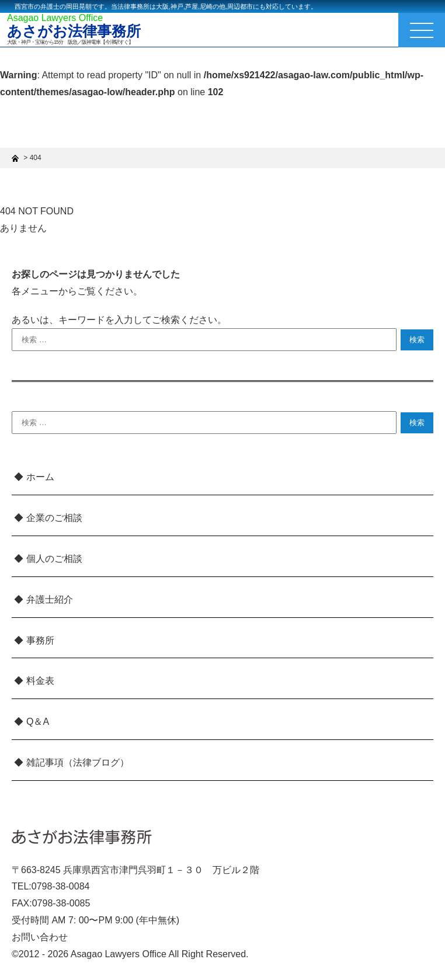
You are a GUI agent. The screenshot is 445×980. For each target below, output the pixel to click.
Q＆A (38, 722)
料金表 (40, 681)
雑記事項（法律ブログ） (78, 762)
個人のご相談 (54, 559)
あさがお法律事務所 (74, 31)
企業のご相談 (54, 518)
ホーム (40, 477)
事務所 (40, 640)
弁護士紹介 (50, 600)
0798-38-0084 (61, 886)
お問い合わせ (40, 937)
